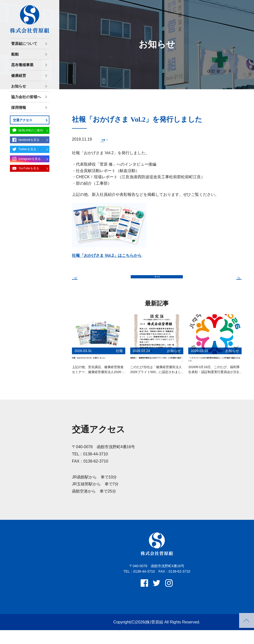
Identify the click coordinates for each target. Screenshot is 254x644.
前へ (84, 280)
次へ (230, 280)
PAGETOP (247, 620)
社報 (106, 139)
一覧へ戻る (157, 280)
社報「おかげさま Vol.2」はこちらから (107, 256)
